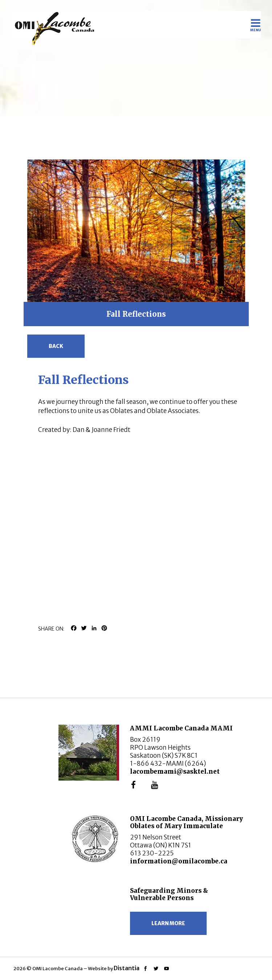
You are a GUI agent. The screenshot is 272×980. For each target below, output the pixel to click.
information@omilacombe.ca (179, 861)
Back (56, 346)
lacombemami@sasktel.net (175, 772)
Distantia (127, 968)
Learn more (168, 923)
